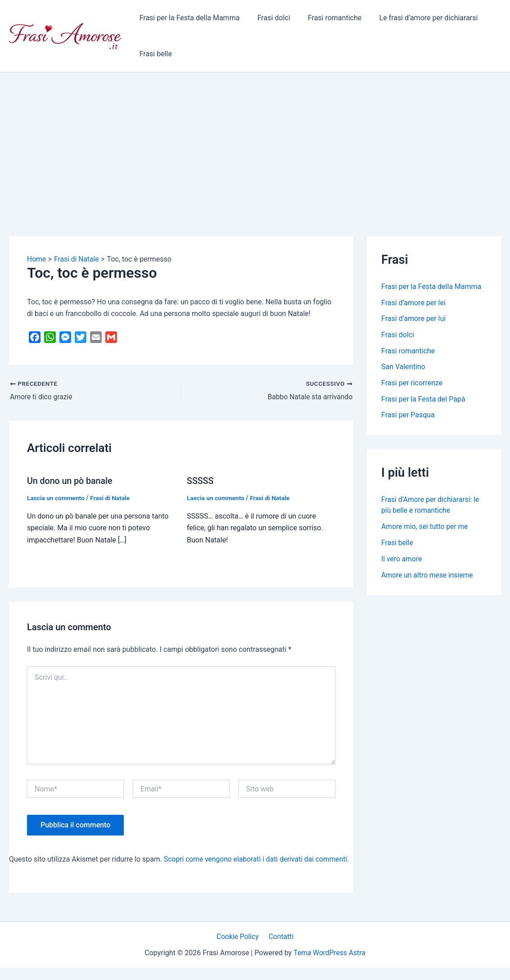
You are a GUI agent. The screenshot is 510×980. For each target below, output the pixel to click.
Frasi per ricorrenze (412, 384)
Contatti (280, 948)
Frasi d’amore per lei (413, 303)
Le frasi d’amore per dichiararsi (417, 18)
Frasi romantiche (327, 18)
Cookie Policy (239, 948)
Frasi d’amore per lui (413, 319)
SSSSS (201, 481)
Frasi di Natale (112, 498)
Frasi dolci (269, 18)
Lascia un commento (56, 498)
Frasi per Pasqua (408, 416)
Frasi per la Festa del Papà (423, 400)
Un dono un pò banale (71, 481)
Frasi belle (154, 54)
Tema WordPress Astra (329, 964)
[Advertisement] (255, 140)
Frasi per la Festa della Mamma (188, 18)
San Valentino (403, 368)
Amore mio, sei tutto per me (426, 528)
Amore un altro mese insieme (428, 576)
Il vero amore (402, 560)
